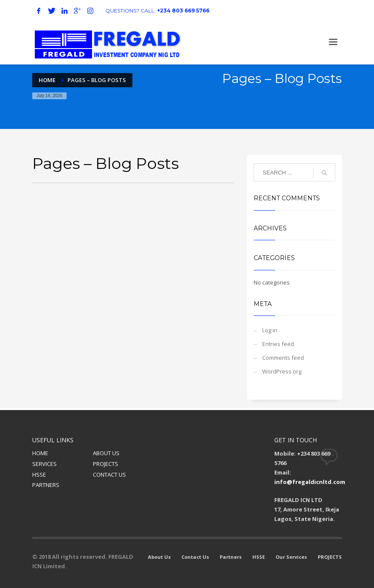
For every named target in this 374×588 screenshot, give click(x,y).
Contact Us (195, 557)
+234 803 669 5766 (183, 11)
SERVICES (44, 464)
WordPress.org (282, 371)
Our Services (291, 557)
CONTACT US (109, 475)
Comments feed (283, 358)
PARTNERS (46, 485)
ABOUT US (106, 453)
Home (47, 80)
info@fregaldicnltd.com (310, 482)
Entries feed (278, 344)
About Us (159, 557)
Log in (270, 330)
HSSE (39, 475)
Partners (231, 557)
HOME (40, 453)
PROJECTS (106, 464)
